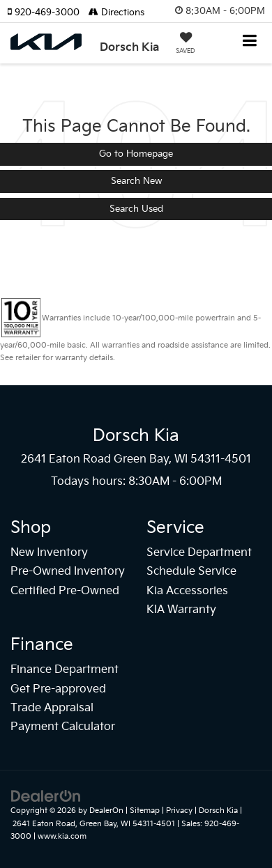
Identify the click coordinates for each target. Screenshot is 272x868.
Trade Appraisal (52, 708)
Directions (116, 13)
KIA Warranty (181, 610)
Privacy (179, 811)
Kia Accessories (187, 591)
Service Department (199, 553)
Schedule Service (191, 572)
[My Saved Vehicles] (186, 45)
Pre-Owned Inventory (68, 572)
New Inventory (49, 553)
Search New (136, 181)
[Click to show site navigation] (250, 42)
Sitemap (145, 811)
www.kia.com (62, 836)
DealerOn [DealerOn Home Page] (106, 811)
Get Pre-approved (58, 689)
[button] (48, 13)
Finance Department (65, 670)
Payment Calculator (63, 727)
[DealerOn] (46, 796)
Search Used (136, 209)
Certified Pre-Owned (65, 591)
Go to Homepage (136, 154)
